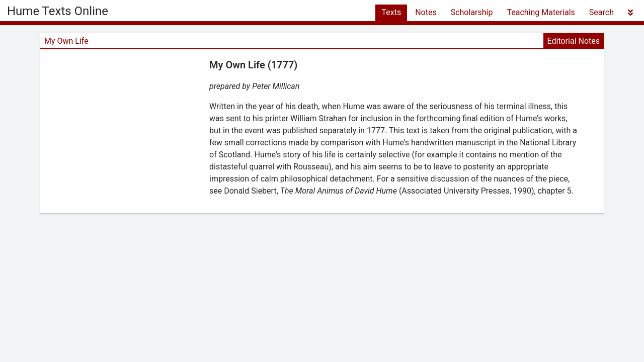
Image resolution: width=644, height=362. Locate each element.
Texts (391, 12)
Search (601, 12)
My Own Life (66, 41)
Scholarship (472, 12)
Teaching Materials (541, 12)
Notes (426, 12)
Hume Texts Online (58, 11)
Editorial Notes (574, 41)
